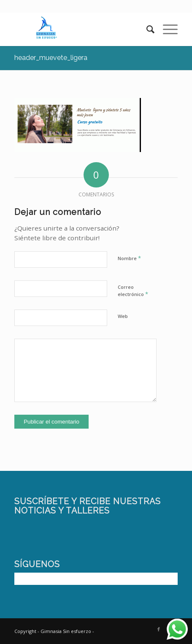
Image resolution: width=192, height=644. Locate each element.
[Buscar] (146, 29)
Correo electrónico (133, 291)
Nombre (129, 258)
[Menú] (166, 29)
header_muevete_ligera (51, 58)
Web (123, 316)
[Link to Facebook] (159, 629)
